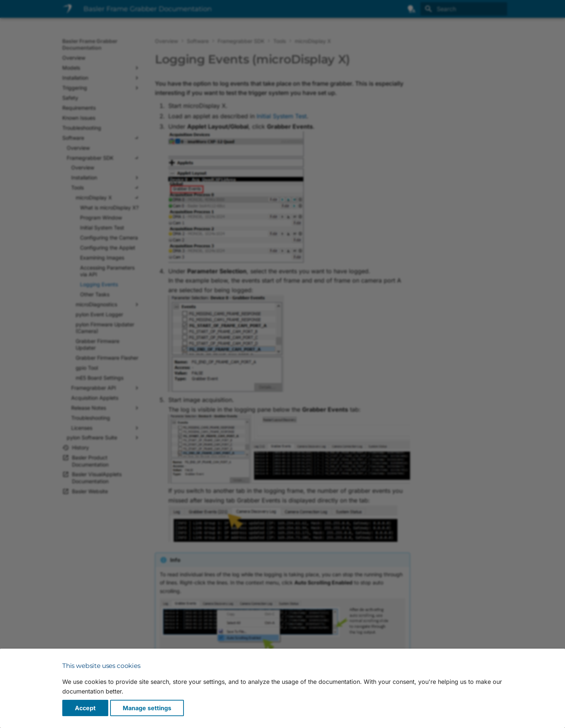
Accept (85, 708)
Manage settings (147, 708)
